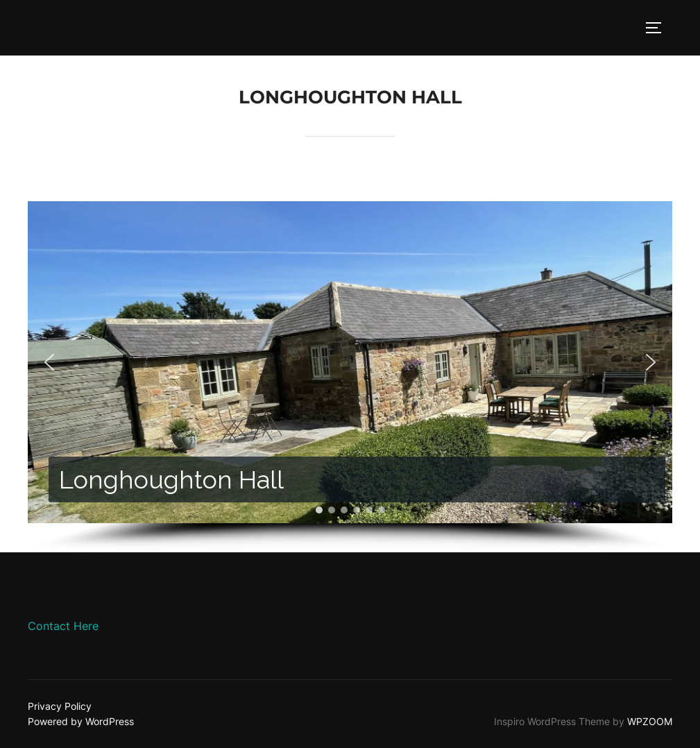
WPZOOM (650, 721)
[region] (350, 377)
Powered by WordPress (81, 721)
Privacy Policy (60, 706)
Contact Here (63, 626)
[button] (49, 362)
